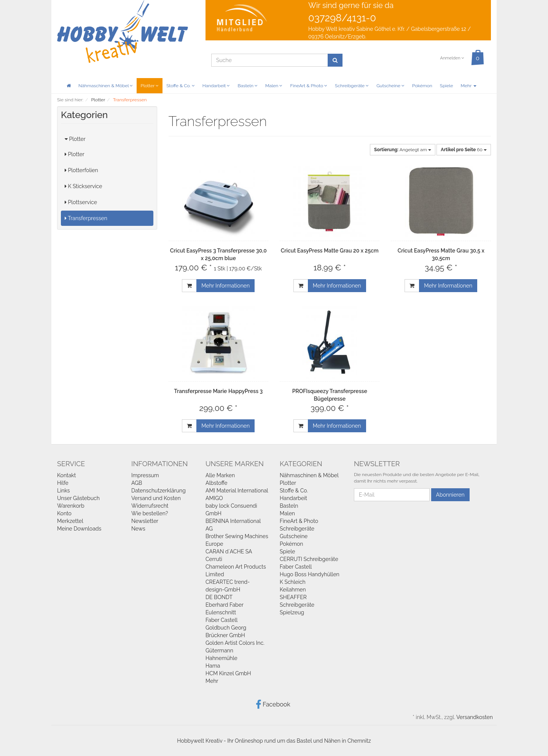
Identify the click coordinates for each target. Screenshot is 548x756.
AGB (137, 483)
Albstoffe (217, 483)
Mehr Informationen (225, 286)
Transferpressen (86, 218)
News (138, 529)
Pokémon (422, 86)
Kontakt (66, 475)
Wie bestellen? (150, 513)
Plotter (150, 86)
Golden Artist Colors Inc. (235, 643)
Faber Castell (221, 620)
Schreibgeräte (352, 86)
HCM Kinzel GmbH (228, 673)
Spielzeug (292, 612)
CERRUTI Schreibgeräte (309, 559)
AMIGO (214, 498)
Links (64, 491)
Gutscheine (390, 86)
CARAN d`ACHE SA (229, 551)
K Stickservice (83, 186)
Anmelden (452, 58)
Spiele (447, 86)
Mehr (469, 86)
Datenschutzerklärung (159, 491)
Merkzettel (70, 521)
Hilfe (63, 483)
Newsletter (145, 521)
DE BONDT (219, 597)
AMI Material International (237, 491)
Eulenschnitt (221, 612)
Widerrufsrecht (150, 506)
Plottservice (81, 202)
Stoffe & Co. (181, 86)
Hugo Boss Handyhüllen (310, 574)
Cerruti (214, 559)
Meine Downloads (79, 529)
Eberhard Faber (225, 605)
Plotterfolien (81, 170)
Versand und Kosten (156, 498)
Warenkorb (71, 506)
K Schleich (293, 582)
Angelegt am (403, 150)
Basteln (248, 86)
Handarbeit (216, 86)
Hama (213, 666)
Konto (64, 513)
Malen (274, 86)
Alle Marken (220, 475)
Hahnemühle (221, 658)
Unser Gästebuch (78, 498)
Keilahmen (293, 590)
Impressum (145, 475)
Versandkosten (475, 717)
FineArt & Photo (309, 86)
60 (464, 150)
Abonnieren (450, 495)
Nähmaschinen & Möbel (106, 86)
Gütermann (219, 651)
